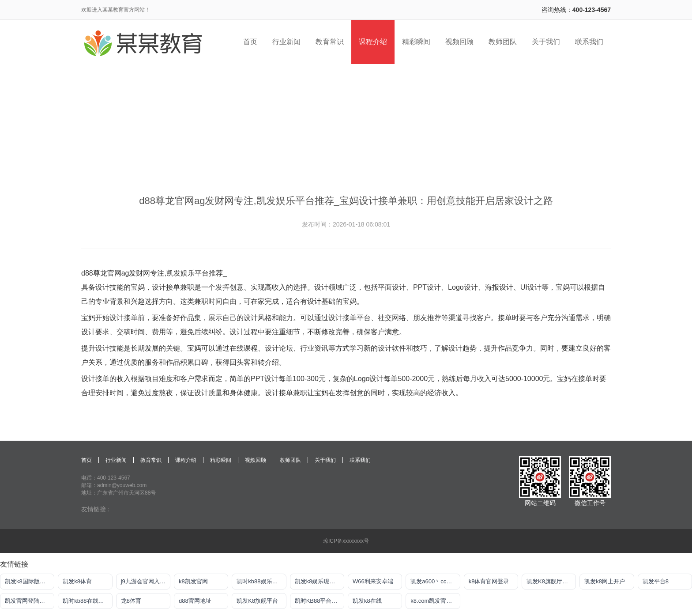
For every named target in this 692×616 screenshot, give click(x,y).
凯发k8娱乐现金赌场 (320, 581)
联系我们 (360, 460)
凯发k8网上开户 (605, 581)
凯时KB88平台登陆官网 (320, 601)
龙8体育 (131, 601)
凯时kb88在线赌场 (86, 601)
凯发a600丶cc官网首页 (435, 581)
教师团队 (290, 460)
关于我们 (325, 460)
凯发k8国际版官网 (28, 581)
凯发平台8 (656, 581)
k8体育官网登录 (489, 581)
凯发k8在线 (367, 601)
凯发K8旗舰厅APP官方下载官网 (551, 581)
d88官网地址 (195, 601)
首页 (86, 460)
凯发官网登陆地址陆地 (30, 601)
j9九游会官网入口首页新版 (146, 581)
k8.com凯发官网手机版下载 (435, 601)
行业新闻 (116, 460)
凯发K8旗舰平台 (257, 601)
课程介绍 (186, 460)
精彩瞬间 (221, 460)
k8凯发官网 (193, 581)
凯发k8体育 (77, 581)
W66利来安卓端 (373, 581)
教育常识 (151, 460)
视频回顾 (256, 460)
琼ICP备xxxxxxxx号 (346, 541)
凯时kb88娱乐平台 (260, 581)
